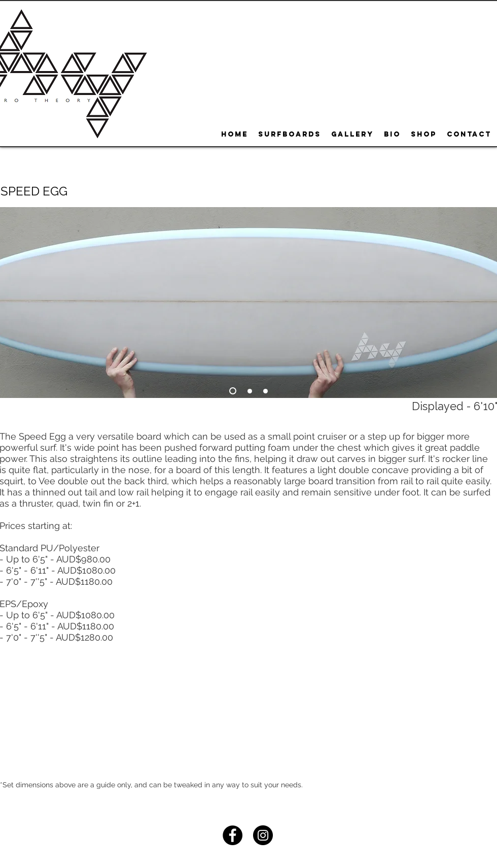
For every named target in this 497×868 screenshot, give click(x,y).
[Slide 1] (233, 391)
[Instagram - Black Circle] (263, 835)
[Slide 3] (265, 391)
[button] (34, 191)
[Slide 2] (250, 391)
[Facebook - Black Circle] (233, 835)
